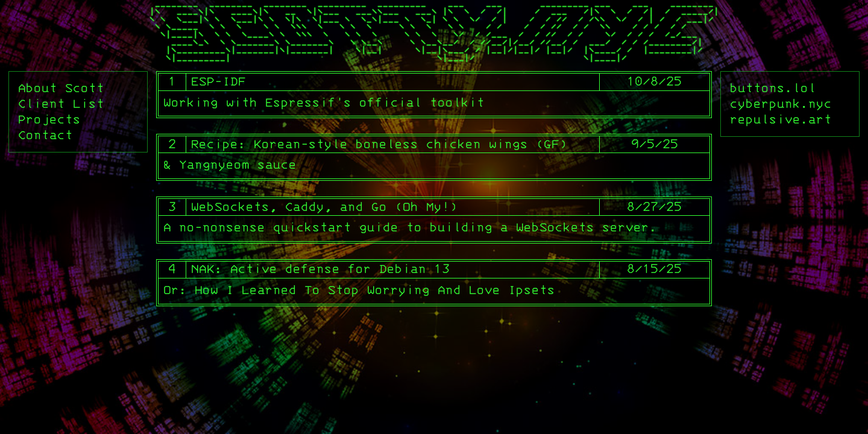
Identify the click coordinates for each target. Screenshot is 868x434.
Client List (61, 104)
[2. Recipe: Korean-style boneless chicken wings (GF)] (434, 157)
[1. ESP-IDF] (434, 95)
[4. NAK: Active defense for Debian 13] (434, 283)
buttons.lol (773, 89)
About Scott (61, 89)
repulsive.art (781, 120)
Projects (49, 120)
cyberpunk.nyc (781, 104)
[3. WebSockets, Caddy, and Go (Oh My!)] (434, 220)
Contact (46, 136)
